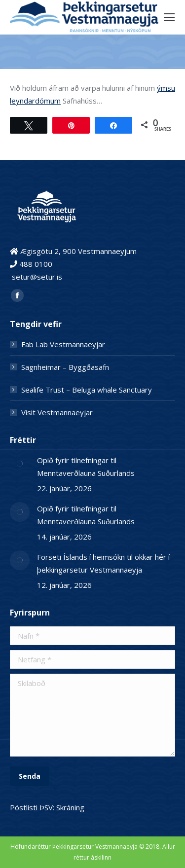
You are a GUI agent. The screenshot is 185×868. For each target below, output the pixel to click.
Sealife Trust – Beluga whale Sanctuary (87, 390)
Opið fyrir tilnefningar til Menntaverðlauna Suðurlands (86, 467)
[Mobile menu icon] (169, 17)
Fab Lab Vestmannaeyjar (63, 344)
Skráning (70, 807)
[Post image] (20, 464)
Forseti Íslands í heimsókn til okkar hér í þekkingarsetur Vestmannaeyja (103, 563)
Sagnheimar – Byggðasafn (65, 367)
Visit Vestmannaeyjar (57, 412)
